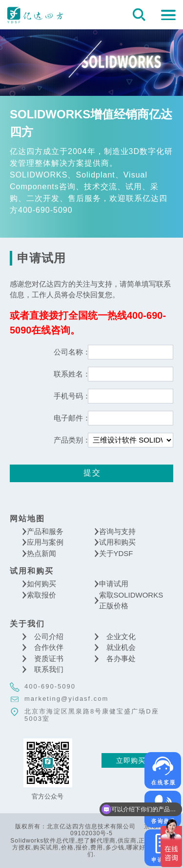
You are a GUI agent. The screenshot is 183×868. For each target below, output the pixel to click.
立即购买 (131, 760)
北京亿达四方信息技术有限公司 (35, 15)
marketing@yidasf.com (66, 699)
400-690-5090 (50, 686)
